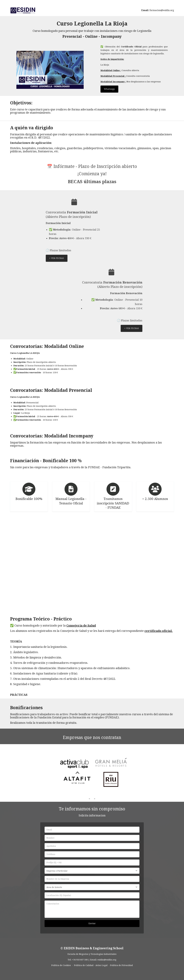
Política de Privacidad (121, 965)
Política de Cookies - (62, 965)
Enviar (92, 923)
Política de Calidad (84, 965)
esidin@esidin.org (107, 960)
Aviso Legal (101, 965)
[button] (174, 773)
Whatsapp (109, 89)
